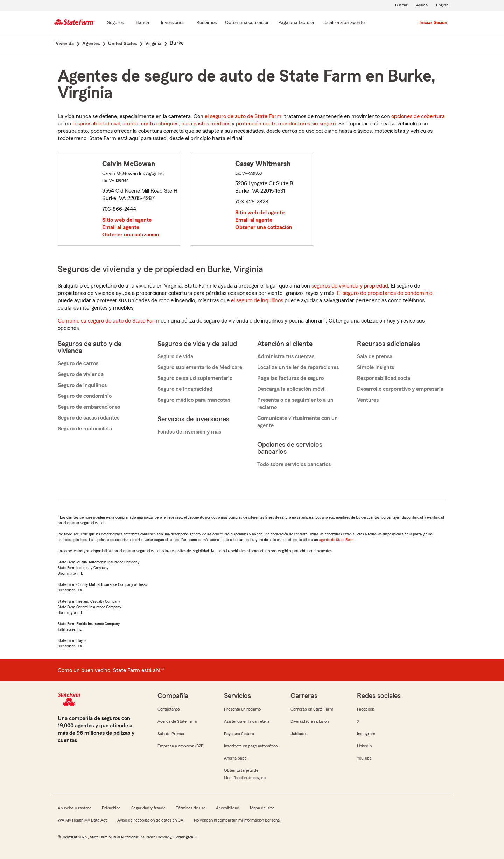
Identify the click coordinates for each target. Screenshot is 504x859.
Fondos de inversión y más (189, 432)
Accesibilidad (228, 808)
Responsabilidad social (384, 378)
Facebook (366, 709)
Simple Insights (376, 367)
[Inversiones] (173, 23)
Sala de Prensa (171, 734)
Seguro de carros (78, 363)
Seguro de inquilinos (82, 385)
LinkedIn (364, 746)
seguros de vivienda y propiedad (350, 286)
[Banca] (142, 23)
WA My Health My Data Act (82, 820)
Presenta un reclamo (242, 709)
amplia (130, 124)
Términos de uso (191, 808)
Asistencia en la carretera (247, 721)
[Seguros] (115, 23)
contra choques (160, 124)
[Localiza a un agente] (344, 23)
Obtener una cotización (131, 235)
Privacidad (111, 808)
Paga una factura (239, 734)
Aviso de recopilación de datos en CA (150, 820)
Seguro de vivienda (81, 374)
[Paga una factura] (296, 23)
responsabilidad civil (96, 124)
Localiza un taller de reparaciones (298, 367)
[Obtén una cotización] (247, 23)
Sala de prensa (375, 356)
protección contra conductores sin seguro (286, 124)
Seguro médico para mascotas (194, 400)
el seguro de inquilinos (257, 300)
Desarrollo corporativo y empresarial (401, 389)
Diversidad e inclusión (310, 721)
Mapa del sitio (262, 808)
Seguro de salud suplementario (195, 378)
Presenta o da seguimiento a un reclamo (295, 404)
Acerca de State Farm (177, 721)
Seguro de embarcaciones (89, 407)
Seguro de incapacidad (185, 389)
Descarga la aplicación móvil (292, 389)
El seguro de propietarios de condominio (385, 293)
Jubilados (299, 734)
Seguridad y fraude (148, 808)
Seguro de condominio (85, 396)
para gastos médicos (206, 124)
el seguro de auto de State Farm (243, 116)
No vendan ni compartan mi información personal (237, 820)
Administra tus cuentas (286, 356)
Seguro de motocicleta (85, 429)
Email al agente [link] (121, 227)
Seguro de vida (175, 356)
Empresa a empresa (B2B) (181, 746)
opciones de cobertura (418, 116)
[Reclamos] (206, 23)
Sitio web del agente (127, 220)
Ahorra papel (236, 758)
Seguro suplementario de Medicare (200, 367)
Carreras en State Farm (312, 709)
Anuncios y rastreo (75, 808)
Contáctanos (169, 709)
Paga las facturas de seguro (290, 378)
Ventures (368, 400)
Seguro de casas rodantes (89, 418)
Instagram (366, 734)
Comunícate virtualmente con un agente (297, 422)
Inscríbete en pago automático (251, 746)
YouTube (364, 758)
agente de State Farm (336, 540)
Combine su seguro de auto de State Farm (108, 321)
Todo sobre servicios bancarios (294, 464)
